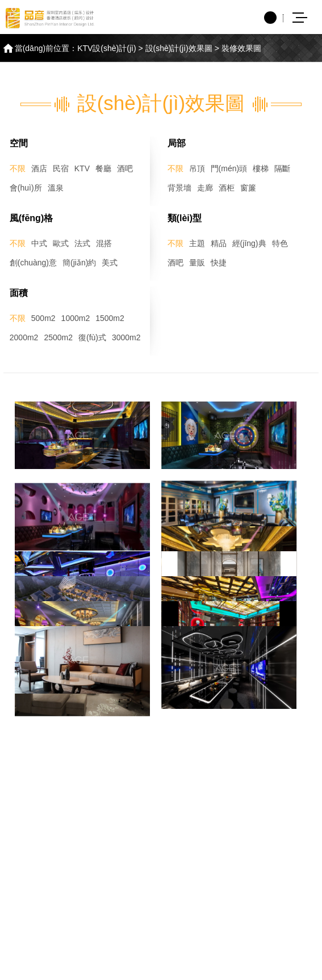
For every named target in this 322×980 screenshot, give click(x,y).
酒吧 (125, 168)
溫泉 (56, 188)
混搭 (104, 243)
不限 (18, 168)
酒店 (39, 168)
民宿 (61, 168)
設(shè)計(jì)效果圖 (179, 48)
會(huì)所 (26, 188)
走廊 (205, 188)
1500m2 (110, 318)
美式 (110, 263)
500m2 (43, 318)
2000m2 (24, 337)
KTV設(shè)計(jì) (106, 48)
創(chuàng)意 (33, 263)
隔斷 (282, 168)
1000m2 (76, 318)
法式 (82, 243)
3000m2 (126, 337)
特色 (280, 243)
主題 (197, 243)
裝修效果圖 (241, 48)
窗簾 (248, 188)
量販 (197, 263)
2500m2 (58, 337)
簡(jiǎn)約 (79, 263)
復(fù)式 (92, 337)
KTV (82, 168)
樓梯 (261, 168)
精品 (219, 243)
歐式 (61, 243)
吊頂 (197, 168)
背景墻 (179, 188)
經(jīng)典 (249, 243)
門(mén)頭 (229, 168)
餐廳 (103, 168)
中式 (39, 243)
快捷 (219, 263)
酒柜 (227, 188)
